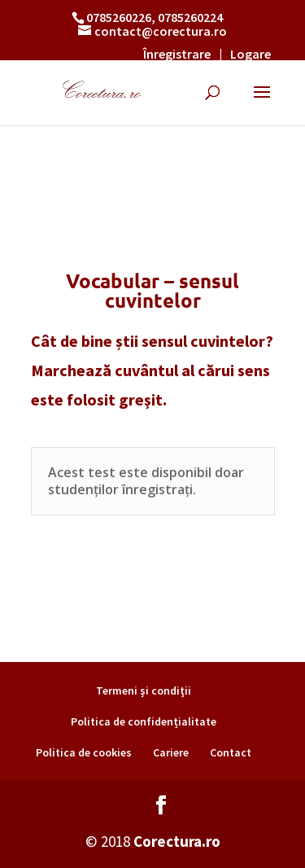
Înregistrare (177, 54)
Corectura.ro (177, 841)
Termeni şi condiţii (144, 690)
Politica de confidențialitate (144, 721)
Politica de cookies (84, 752)
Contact (231, 752)
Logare (251, 54)
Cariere (171, 752)
